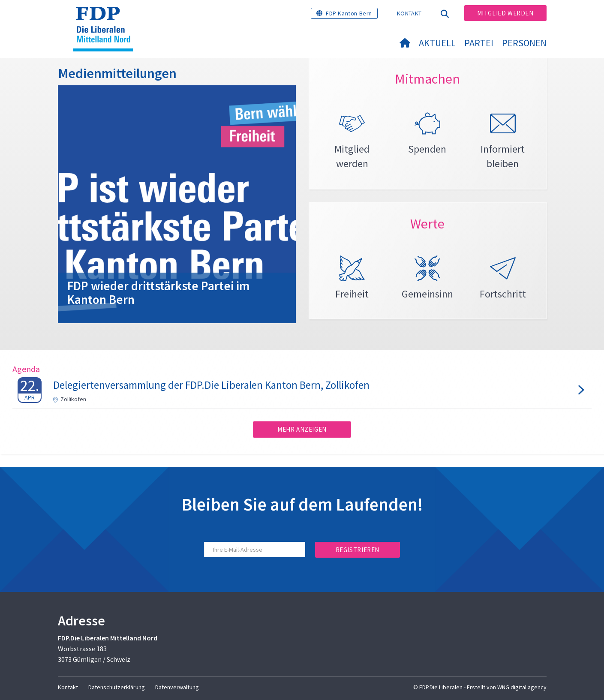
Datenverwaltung (177, 687)
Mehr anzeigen (302, 429)
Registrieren (358, 550)
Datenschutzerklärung (117, 687)
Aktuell (437, 43)
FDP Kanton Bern (349, 13)
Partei (479, 43)
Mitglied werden (505, 13)
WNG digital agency (522, 687)
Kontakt (409, 13)
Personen (524, 43)
